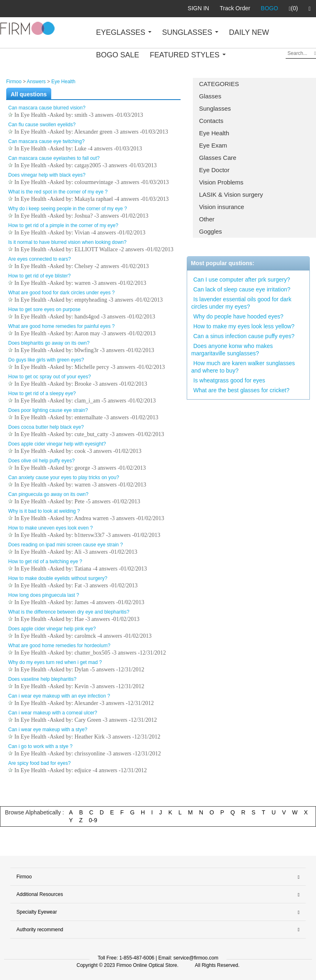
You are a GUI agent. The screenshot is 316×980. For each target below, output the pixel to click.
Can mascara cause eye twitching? (46, 141)
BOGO (270, 8)
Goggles (211, 231)
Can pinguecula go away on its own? (48, 494)
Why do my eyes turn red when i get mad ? (55, 662)
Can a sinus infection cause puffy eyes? (244, 336)
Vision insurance (222, 207)
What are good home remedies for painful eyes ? (61, 326)
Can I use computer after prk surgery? (242, 280)
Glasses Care (218, 158)
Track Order (235, 8)
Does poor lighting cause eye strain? (48, 410)
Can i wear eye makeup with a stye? (48, 730)
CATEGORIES (219, 84)
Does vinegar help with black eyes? (47, 175)
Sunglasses (215, 108)
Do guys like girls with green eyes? (46, 360)
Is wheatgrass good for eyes (229, 380)
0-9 (93, 820)
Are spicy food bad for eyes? (39, 763)
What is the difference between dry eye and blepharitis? (69, 612)
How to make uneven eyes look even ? (50, 528)
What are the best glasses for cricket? (241, 390)
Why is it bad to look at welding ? (44, 511)
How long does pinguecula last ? (44, 595)
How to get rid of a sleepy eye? (42, 393)
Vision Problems (221, 182)
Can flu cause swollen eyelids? (42, 125)
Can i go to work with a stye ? (40, 746)
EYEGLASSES (124, 32)
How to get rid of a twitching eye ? (45, 562)
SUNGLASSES (190, 32)
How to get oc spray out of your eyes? (49, 377)
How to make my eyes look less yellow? (244, 326)
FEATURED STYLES (188, 55)
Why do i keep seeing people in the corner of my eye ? (68, 209)
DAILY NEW (249, 32)
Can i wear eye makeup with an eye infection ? (59, 696)
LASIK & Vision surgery (231, 194)
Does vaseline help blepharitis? (42, 679)
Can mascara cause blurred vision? (47, 108)
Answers (36, 82)
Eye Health (214, 133)
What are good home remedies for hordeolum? (59, 646)
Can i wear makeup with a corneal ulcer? (53, 713)
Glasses (210, 96)
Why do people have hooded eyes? (238, 316)
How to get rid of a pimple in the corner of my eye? (63, 225)
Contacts (211, 121)
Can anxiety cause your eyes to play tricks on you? (64, 477)
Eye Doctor (214, 170)
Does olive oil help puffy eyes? (41, 461)
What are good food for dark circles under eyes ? (61, 293)
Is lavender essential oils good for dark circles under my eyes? (241, 303)
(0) (293, 9)
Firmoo (14, 82)
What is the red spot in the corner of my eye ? (58, 192)
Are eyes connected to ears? (40, 259)
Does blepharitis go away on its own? (49, 343)
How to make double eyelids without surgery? (58, 578)
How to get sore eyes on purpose (44, 309)
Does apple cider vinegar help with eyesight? (57, 444)
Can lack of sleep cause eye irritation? (242, 289)
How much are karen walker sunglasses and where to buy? (243, 367)
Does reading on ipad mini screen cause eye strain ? (66, 545)
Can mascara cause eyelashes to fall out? (54, 158)
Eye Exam (213, 145)
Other (207, 219)
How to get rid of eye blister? (39, 276)
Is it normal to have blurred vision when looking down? (67, 242)
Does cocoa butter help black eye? (46, 427)
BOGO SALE (118, 55)
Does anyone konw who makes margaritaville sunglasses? (232, 350)
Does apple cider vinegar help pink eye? (52, 629)
